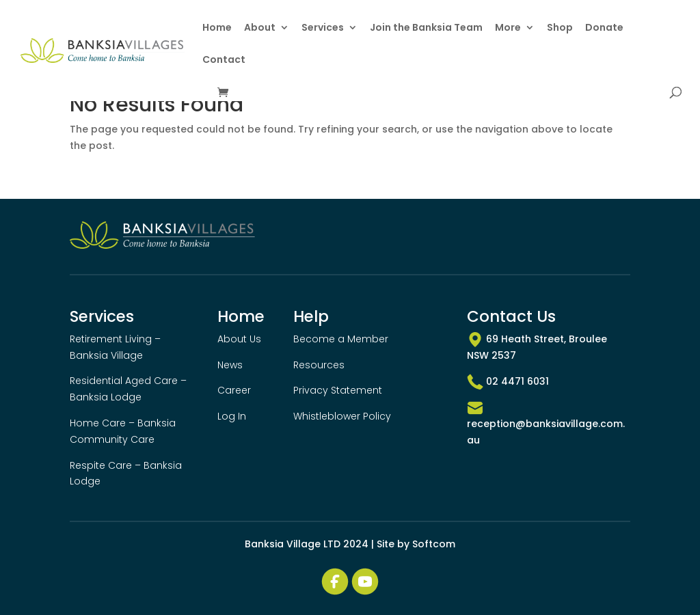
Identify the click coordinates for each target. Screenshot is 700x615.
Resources (319, 365)
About (260, 28)
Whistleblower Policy (342, 416)
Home (217, 28)
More (508, 28)
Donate (604, 28)
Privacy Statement (338, 390)
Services (323, 28)
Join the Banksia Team (426, 28)
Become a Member (341, 339)
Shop (560, 28)
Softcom (434, 544)
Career (234, 390)
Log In (232, 416)
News (230, 365)
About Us (239, 339)
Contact (224, 60)
